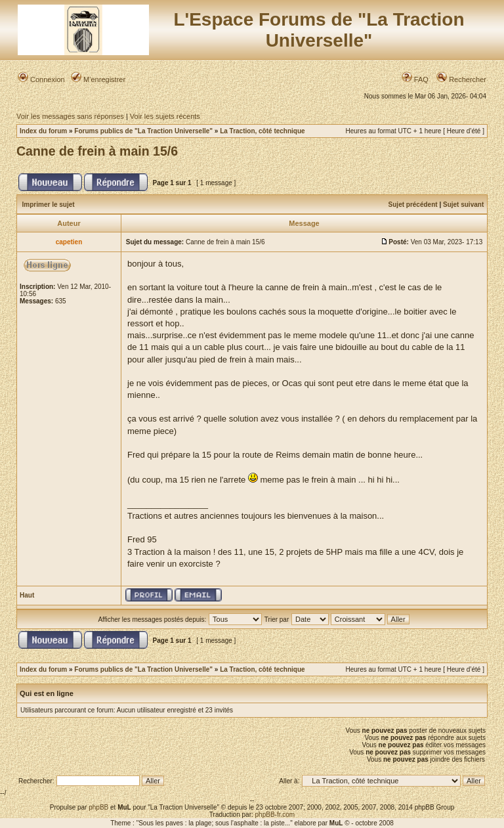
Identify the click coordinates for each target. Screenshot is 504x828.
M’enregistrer (98, 79)
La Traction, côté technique (262, 131)
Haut (27, 595)
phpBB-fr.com (275, 815)
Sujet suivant (463, 205)
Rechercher (461, 79)
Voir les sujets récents (165, 116)
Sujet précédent (413, 205)
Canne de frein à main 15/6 (97, 151)
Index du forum (43, 131)
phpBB (98, 807)
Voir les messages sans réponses (70, 116)
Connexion (41, 79)
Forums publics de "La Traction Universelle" (143, 131)
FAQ (415, 79)
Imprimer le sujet (49, 205)
